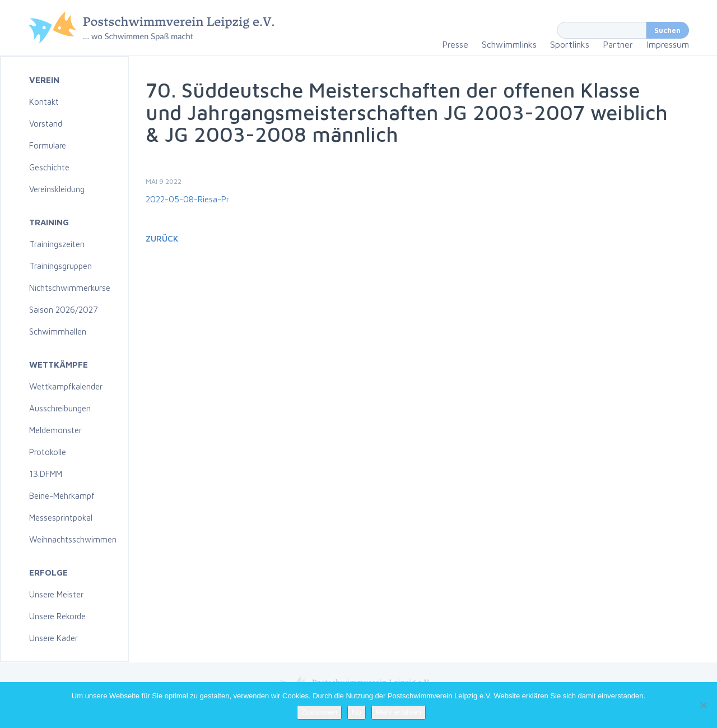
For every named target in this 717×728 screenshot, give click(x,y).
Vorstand (46, 124)
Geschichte (49, 167)
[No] (703, 705)
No (357, 712)
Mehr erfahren (399, 712)
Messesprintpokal (61, 518)
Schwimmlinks (509, 44)
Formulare (48, 145)
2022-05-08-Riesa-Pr (187, 199)
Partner (618, 44)
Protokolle (48, 452)
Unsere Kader (53, 638)
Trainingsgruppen (60, 266)
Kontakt (44, 102)
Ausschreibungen (60, 408)
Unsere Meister (56, 594)
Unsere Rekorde (57, 616)
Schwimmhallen (58, 331)
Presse (455, 44)
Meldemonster (55, 430)
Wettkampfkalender (66, 386)
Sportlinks (570, 44)
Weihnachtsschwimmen (73, 539)
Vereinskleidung (57, 189)
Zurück (162, 238)
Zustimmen (319, 712)
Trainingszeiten (57, 244)
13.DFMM (46, 474)
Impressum (668, 44)
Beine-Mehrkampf (62, 496)
